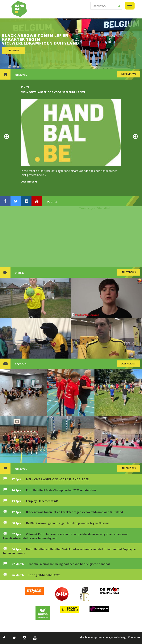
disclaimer (87, 637)
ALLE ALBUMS (129, 364)
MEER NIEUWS (129, 74)
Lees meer (29, 181)
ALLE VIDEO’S (129, 272)
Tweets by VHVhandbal (95, 208)
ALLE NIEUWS (129, 468)
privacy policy (103, 637)
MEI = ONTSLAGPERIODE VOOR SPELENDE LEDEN (53, 92)
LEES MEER (13, 51)
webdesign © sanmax (127, 637)
